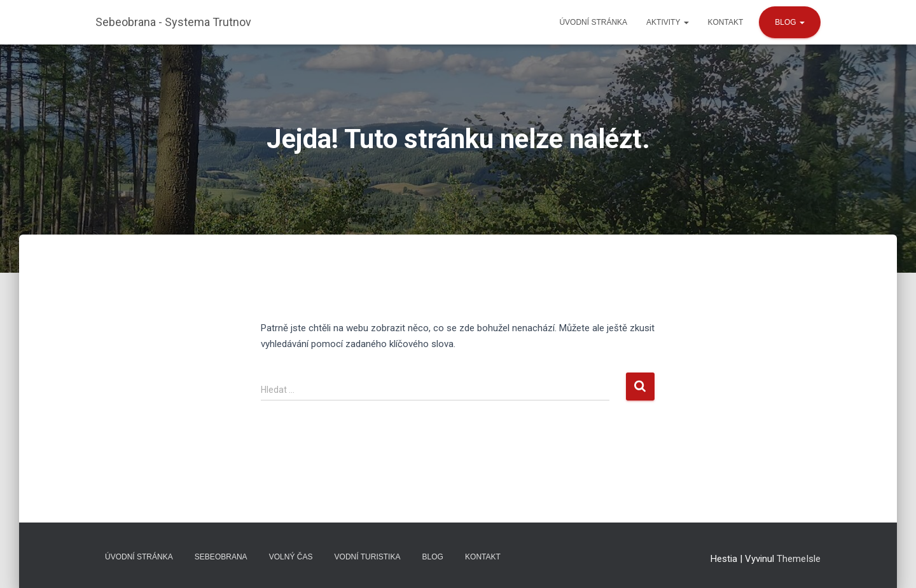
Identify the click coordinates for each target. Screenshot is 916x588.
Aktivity (667, 22)
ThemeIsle (799, 559)
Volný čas (291, 557)
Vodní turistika (368, 557)
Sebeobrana (221, 557)
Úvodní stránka (593, 22)
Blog (790, 22)
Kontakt (726, 22)
